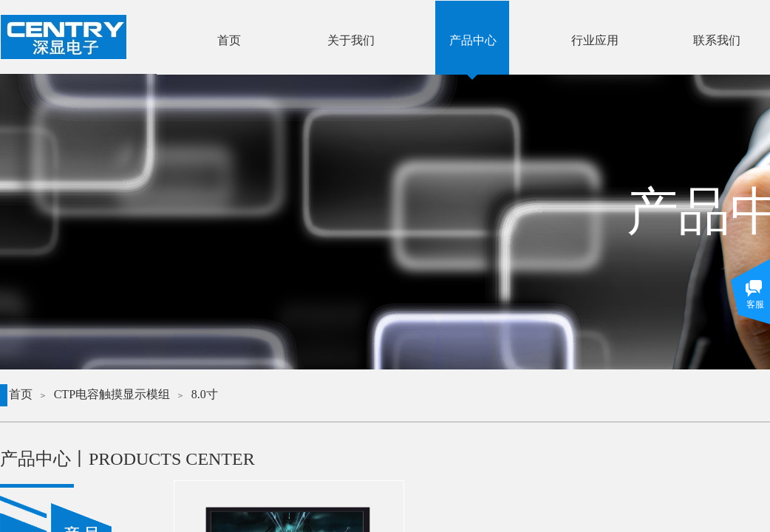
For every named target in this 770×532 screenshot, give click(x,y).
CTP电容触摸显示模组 (112, 394)
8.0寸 (205, 394)
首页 (21, 394)
